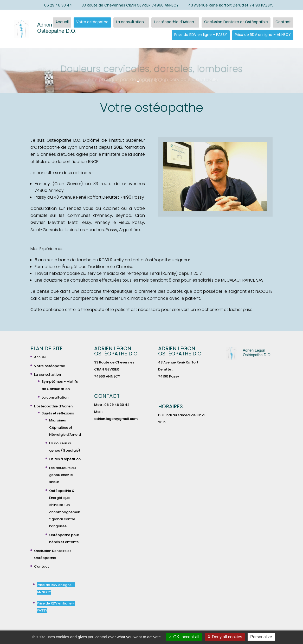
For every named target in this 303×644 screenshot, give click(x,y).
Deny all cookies (225, 637)
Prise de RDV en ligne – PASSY (201, 35)
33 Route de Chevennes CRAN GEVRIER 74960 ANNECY (128, 5)
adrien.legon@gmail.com (116, 419)
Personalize (261, 637)
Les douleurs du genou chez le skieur (62, 475)
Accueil (62, 22)
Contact (283, 22)
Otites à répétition (65, 459)
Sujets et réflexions (58, 413)
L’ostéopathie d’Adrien (174, 22)
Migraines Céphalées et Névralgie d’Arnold (65, 427)
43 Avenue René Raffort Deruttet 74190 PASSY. (228, 5)
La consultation (130, 22)
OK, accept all (184, 637)
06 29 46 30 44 (56, 5)
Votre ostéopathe (92, 22)
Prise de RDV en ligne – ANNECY (263, 35)
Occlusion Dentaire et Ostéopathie (236, 22)
